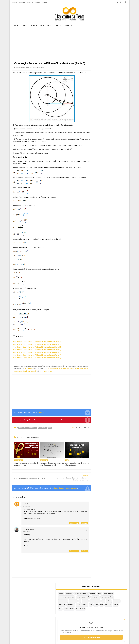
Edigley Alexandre (88, 639)
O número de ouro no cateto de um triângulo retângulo (52, 464)
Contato (14, 2)
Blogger (68, 639)
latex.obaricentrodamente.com (66, 488)
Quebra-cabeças (102, 74)
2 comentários (39, 67)
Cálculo (34, 26)
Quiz (121, 81)
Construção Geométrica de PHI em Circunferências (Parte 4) (37, 350)
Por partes (95, 605)
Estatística (118, 77)
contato (51, 420)
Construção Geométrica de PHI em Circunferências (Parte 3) (37, 347)
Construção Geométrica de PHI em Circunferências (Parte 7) (37, 358)
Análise (115, 74)
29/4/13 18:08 (26, 506)
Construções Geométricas (27, 428)
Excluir (85, 523)
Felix (27, 504)
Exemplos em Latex (60, 622)
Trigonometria (115, 66)
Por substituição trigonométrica (102, 617)
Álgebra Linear (113, 89)
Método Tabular (97, 608)
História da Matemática (103, 50)
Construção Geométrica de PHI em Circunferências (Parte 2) (37, 344)
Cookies (37, 2)
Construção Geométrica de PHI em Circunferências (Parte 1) (37, 342)
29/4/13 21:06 (26, 532)
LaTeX (116, 81)
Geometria (43, 428)
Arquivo (25, 26)
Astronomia (100, 70)
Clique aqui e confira (110, 122)
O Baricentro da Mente (41, 639)
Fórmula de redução (98, 623)
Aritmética (109, 77)
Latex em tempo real (61, 619)
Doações (71, 594)
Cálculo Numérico (102, 81)
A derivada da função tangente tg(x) (27, 606)
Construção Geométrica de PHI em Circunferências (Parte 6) (37, 355)
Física (98, 54)
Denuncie (44, 2)
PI (107, 70)
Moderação (30, 2)
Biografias (100, 77)
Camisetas (69, 26)
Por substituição (97, 611)
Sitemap (33, 594)
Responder (74, 523)
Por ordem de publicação (62, 605)
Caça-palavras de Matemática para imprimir (31, 612)
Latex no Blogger (60, 625)
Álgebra (115, 50)
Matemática (115, 62)
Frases (107, 85)
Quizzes (58, 26)
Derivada (112, 70)
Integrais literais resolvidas (101, 620)
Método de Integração (103, 62)
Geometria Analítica (103, 66)
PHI (50, 428)
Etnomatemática (101, 89)
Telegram (41, 412)
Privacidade (22, 2)
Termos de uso (47, 371)
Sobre (49, 26)
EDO (111, 81)
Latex (42, 26)
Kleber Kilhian (29, 369)
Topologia (100, 85)
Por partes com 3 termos (100, 626)
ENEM (113, 85)
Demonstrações (107, 54)
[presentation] (29, 488)
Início (16, 26)
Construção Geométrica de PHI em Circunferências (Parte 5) (37, 352)
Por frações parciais (98, 614)
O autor (41, 594)
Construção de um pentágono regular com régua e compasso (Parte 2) (32, 619)
